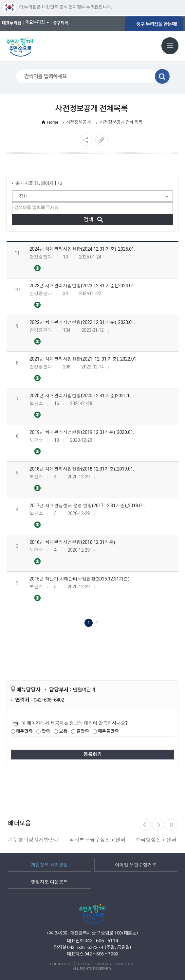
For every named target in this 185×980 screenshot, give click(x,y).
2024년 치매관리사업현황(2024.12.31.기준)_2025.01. (82, 248)
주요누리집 (35, 22)
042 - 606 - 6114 (101, 939)
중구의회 (61, 23)
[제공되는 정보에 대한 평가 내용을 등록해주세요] (92, 740)
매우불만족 (106, 730)
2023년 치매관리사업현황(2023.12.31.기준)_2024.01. (82, 284)
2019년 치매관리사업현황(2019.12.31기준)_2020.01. (82, 431)
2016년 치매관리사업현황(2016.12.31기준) (72, 541)
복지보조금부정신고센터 (97, 838)
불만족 (80, 730)
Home (53, 121)
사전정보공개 (79, 121)
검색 (162, 75)
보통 (60, 730)
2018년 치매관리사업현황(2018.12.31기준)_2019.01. (82, 468)
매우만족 (22, 730)
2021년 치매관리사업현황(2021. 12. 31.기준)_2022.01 (83, 358)
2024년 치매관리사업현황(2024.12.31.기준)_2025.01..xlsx (37, 267)
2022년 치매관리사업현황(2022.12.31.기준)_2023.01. (82, 321)
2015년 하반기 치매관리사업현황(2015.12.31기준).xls (37, 597)
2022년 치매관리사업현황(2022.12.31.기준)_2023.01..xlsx (37, 340)
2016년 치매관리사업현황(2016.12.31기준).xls (37, 560)
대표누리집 (12, 23)
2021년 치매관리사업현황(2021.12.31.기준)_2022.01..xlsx (37, 377)
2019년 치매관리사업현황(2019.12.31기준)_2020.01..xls (37, 450)
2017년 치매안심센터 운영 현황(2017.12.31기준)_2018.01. (87, 504)
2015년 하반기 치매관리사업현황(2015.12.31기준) (79, 578)
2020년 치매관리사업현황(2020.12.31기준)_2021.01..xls (37, 414)
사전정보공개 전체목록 (122, 121)
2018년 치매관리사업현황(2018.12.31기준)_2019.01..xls (37, 487)
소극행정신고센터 (156, 838)
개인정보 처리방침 (49, 864)
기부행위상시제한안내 (34, 838)
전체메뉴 (170, 45)
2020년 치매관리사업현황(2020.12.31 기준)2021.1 (80, 394)
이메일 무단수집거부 (136, 864)
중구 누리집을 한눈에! (160, 23)
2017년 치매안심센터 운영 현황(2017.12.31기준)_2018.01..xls (37, 524)
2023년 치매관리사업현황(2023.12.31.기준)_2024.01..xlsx (37, 304)
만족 (43, 730)
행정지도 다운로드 (49, 881)
